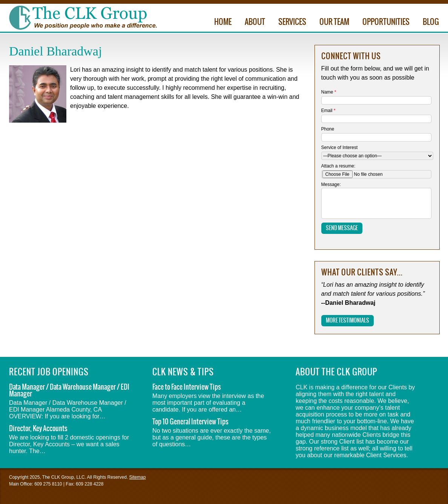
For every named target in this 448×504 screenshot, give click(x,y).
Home (223, 22)
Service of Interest (340, 148)
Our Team (334, 22)
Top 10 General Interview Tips (190, 422)
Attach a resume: (338, 166)
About (255, 22)
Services (292, 22)
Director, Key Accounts (38, 429)
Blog (431, 22)
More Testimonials (348, 321)
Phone (328, 129)
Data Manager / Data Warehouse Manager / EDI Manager (69, 391)
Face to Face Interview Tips (187, 387)
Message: (331, 184)
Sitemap (138, 477)
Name (329, 92)
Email (328, 111)
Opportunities (386, 22)
